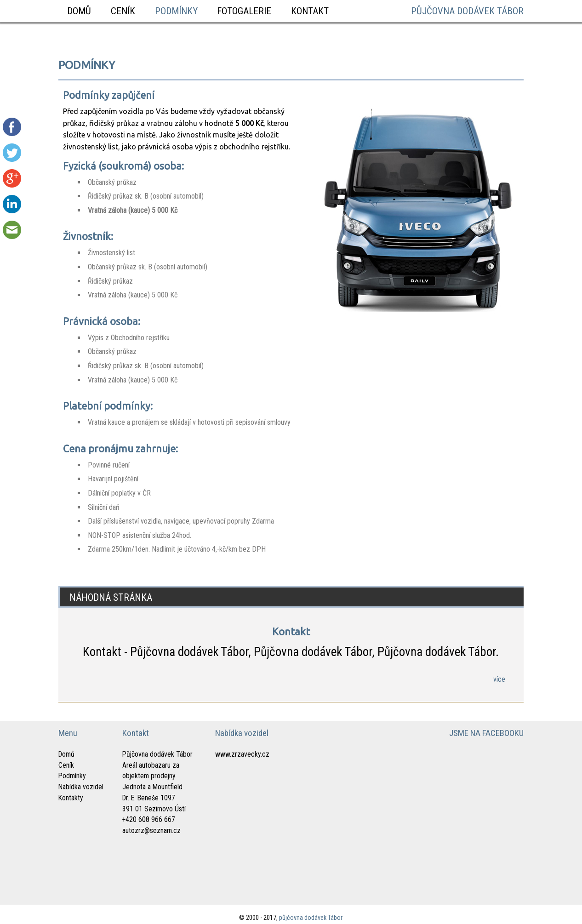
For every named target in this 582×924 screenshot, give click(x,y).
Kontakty (71, 798)
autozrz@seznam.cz (151, 830)
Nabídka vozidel (81, 787)
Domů (79, 11)
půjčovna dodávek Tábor (467, 11)
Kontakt (310, 11)
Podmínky (176, 11)
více (499, 679)
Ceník (123, 11)
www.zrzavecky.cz (242, 754)
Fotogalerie (244, 11)
